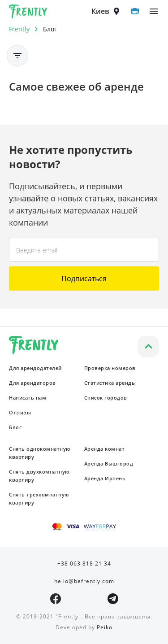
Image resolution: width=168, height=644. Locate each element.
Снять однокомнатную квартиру (40, 453)
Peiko (105, 627)
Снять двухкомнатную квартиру (39, 476)
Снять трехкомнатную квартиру (39, 498)
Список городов (106, 398)
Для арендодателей (35, 368)
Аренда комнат (105, 449)
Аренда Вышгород (109, 463)
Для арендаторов (32, 383)
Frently (28, 13)
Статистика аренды (110, 383)
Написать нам (28, 398)
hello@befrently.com (84, 581)
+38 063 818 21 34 (84, 563)
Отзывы (20, 412)
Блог (15, 427)
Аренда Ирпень (105, 478)
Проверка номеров (110, 368)
